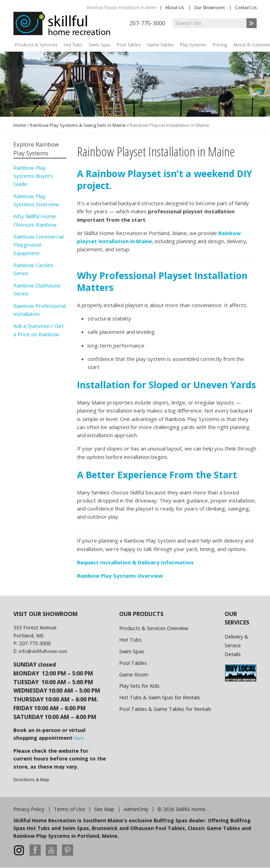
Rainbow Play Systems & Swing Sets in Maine (78, 125)
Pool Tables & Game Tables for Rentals (165, 709)
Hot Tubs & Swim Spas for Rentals (160, 697)
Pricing (220, 45)
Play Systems (193, 45)
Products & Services (36, 45)
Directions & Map (31, 779)
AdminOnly (136, 809)
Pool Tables (129, 45)
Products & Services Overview (154, 628)
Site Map (104, 809)
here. (79, 738)
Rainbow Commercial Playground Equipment (38, 245)
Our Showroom (209, 8)
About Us (175, 8)
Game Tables (160, 45)
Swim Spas (99, 45)
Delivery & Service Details (236, 645)
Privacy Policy (29, 809)
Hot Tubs (73, 45)
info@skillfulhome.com (43, 651)
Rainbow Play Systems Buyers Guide (33, 176)
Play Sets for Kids (139, 686)
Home (20, 125)
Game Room (134, 675)
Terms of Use (69, 809)
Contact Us (246, 8)
